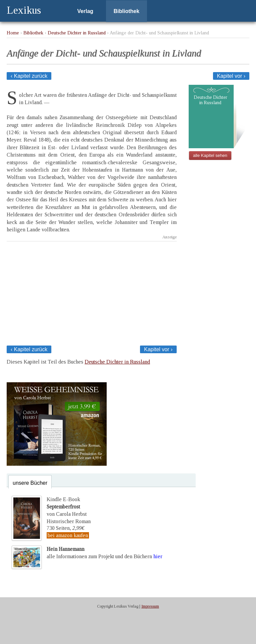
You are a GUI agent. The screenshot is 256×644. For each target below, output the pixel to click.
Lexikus (24, 10)
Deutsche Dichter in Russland (77, 33)
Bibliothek (126, 11)
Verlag (85, 11)
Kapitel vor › (231, 76)
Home (13, 33)
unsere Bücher (30, 483)
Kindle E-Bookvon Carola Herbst (67, 507)
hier (158, 556)
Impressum (150, 606)
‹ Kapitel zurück (29, 76)
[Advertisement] (92, 291)
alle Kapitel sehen (210, 155)
